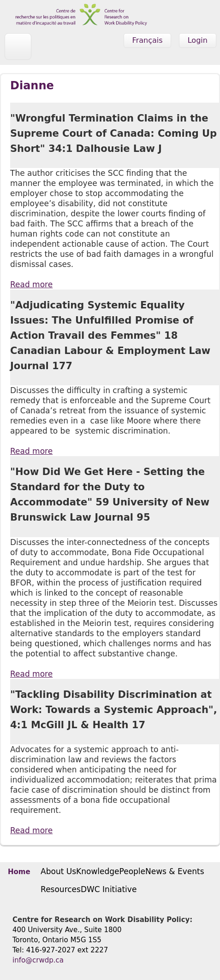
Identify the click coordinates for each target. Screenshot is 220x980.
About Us (58, 871)
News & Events (175, 871)
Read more (31, 284)
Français (148, 40)
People (132, 871)
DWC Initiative (109, 889)
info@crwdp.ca (38, 960)
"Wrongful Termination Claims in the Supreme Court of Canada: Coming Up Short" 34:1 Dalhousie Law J (113, 133)
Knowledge (98, 871)
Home (19, 872)
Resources (61, 889)
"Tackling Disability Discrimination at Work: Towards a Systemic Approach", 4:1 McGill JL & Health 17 (114, 710)
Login (198, 40)
